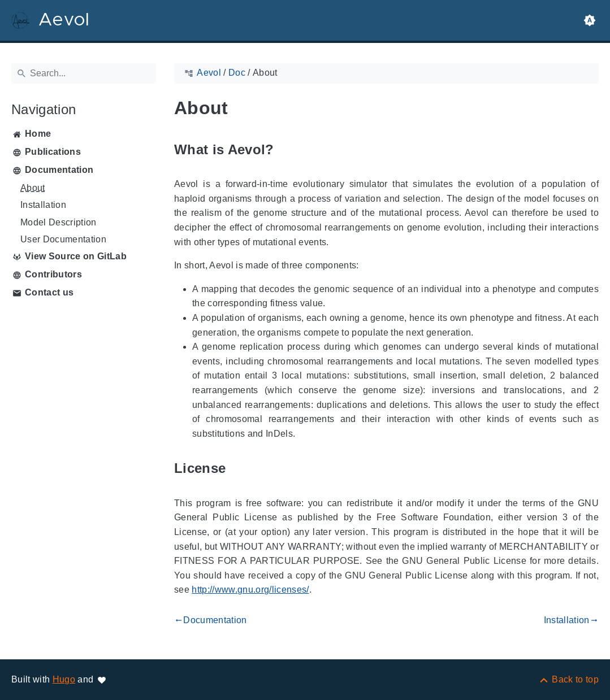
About (33, 188)
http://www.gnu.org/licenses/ (250, 590)
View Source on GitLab (76, 256)
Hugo (64, 679)
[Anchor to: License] (239, 469)
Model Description (59, 222)
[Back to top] (568, 679)
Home (38, 134)
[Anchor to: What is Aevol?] (287, 149)
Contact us (49, 292)
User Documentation (63, 239)
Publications (53, 152)
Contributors (53, 274)
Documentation (59, 170)
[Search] (84, 73)
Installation (43, 205)
